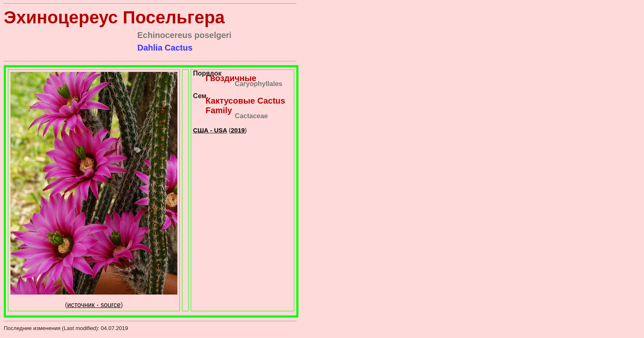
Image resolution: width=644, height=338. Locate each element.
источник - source (94, 305)
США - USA (210, 130)
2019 (238, 130)
